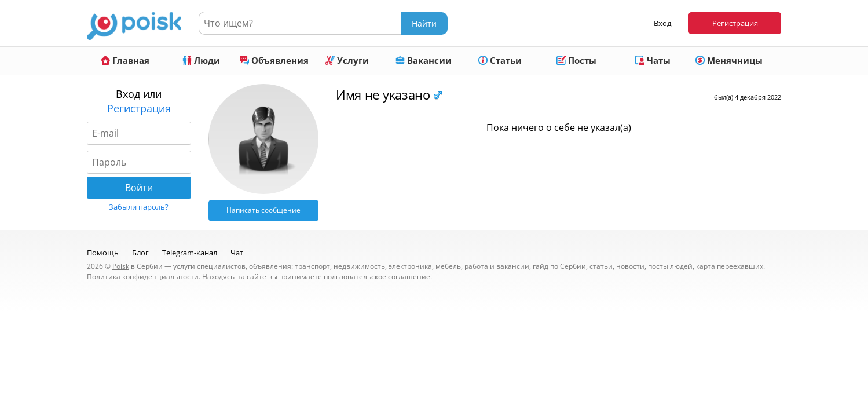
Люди (201, 60)
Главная (125, 60)
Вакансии (424, 60)
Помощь (103, 253)
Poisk (121, 266)
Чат (237, 253)
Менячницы (729, 60)
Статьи (500, 60)
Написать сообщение (263, 210)
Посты (576, 60)
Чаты (653, 60)
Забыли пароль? (139, 207)
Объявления (274, 60)
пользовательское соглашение (377, 277)
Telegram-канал (190, 253)
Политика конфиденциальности (143, 277)
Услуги (347, 60)
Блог (140, 253)
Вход (662, 23)
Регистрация (735, 23)
